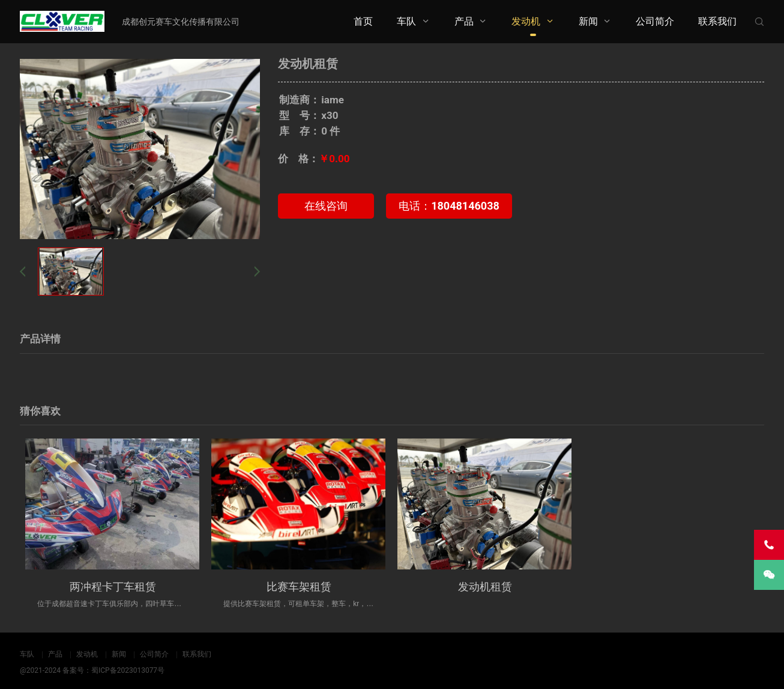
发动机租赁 (485, 587)
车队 (406, 21)
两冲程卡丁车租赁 (113, 587)
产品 (464, 21)
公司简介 (655, 21)
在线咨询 (326, 206)
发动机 (526, 21)
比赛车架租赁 (299, 587)
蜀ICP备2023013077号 (128, 670)
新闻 (588, 21)
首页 (363, 21)
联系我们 (717, 21)
